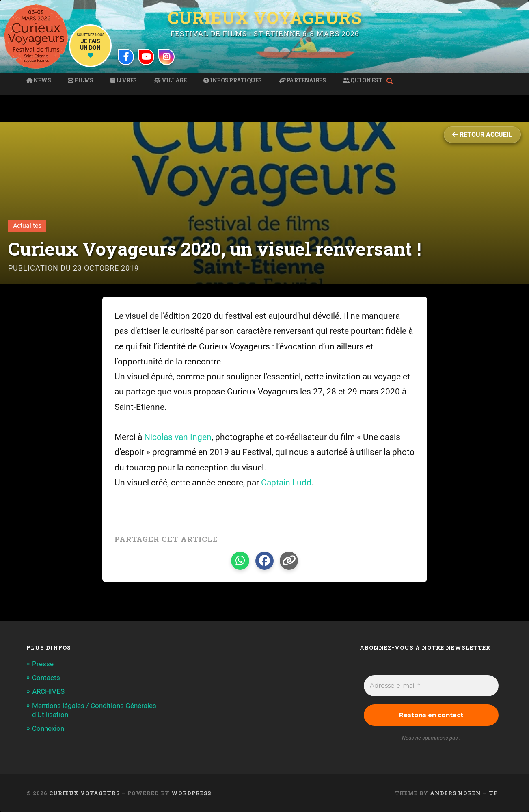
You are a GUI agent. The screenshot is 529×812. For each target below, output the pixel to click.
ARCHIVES (48, 691)
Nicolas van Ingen (178, 437)
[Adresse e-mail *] (431, 686)
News (39, 80)
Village (170, 80)
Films (81, 80)
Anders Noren (456, 793)
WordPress (191, 793)
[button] (392, 82)
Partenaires (302, 80)
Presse (43, 664)
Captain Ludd (286, 483)
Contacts (46, 678)
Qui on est (362, 80)
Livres (124, 80)
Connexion (48, 728)
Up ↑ (496, 793)
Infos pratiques (233, 80)
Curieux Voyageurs (265, 17)
